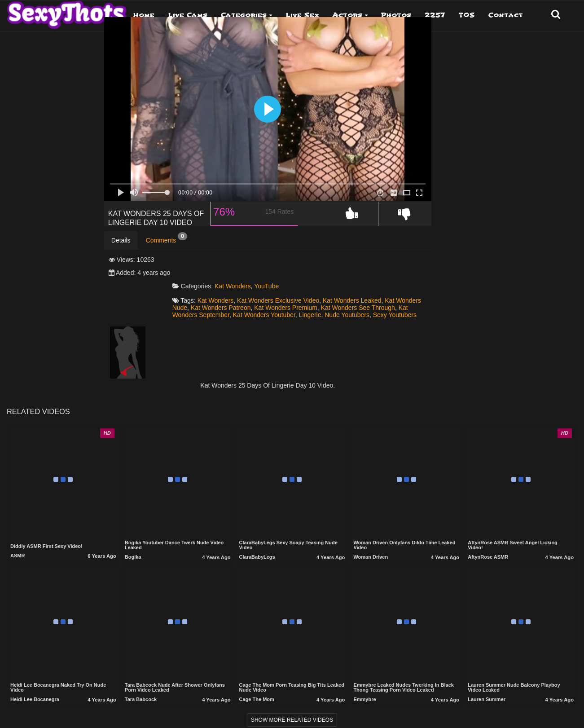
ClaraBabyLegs (257, 556)
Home (144, 15)
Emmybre (364, 698)
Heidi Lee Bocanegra (35, 698)
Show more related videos (292, 719)
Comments (167, 255)
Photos (396, 15)
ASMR (18, 555)
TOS (467, 15)
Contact (506, 15)
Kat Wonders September (376, 306)
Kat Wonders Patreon (347, 299)
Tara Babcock (141, 698)
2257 (435, 15)
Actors (347, 15)
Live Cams (188, 15)
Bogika (133, 556)
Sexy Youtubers (386, 313)
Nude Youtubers (339, 313)
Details (121, 257)
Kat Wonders (296, 277)
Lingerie (302, 313)
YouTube (330, 277)
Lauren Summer (487, 698)
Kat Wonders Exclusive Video (342, 291)
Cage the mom (257, 698)
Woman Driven (371, 556)
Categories (244, 15)
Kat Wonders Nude (286, 299)
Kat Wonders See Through (301, 306)
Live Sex (302, 15)
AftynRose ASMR (488, 556)
